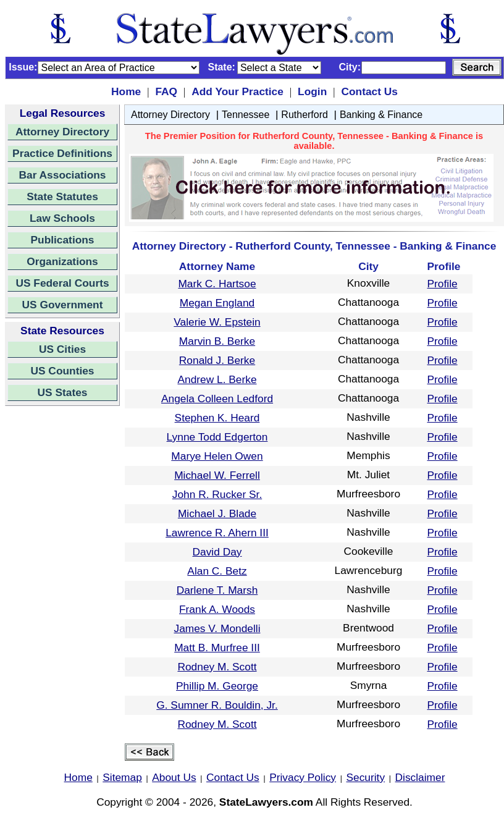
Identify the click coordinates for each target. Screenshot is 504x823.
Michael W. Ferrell (217, 475)
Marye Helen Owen (217, 456)
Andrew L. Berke (217, 379)
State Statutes (62, 196)
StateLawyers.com (266, 802)
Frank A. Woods (217, 609)
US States (63, 392)
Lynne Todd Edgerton (217, 437)
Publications (62, 240)
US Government (63, 305)
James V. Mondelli (217, 628)
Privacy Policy (303, 777)
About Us (174, 777)
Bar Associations (63, 175)
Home (126, 91)
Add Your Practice (237, 91)
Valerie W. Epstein (217, 322)
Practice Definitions (62, 153)
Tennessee (246, 115)
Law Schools (62, 218)
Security (366, 777)
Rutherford (304, 115)
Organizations (62, 261)
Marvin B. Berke (217, 341)
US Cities (62, 349)
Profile (443, 284)
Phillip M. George (217, 686)
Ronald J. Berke (217, 360)
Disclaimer (420, 777)
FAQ (166, 91)
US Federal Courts (62, 283)
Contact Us (369, 91)
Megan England (217, 303)
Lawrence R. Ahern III (217, 533)
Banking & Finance (381, 115)
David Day (217, 552)
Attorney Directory (62, 132)
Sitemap (122, 777)
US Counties (62, 371)
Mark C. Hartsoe (217, 284)
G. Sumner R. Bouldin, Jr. (217, 705)
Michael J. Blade (217, 513)
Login (312, 91)
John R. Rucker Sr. (217, 494)
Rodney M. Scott (217, 667)
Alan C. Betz (217, 571)
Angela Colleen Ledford (217, 399)
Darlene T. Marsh (217, 590)
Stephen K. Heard (217, 418)
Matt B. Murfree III (217, 648)
